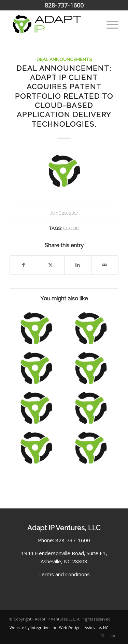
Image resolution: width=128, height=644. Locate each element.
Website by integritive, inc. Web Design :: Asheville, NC (59, 627)
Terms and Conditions (64, 574)
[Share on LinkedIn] (78, 265)
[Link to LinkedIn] (113, 635)
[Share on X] (51, 265)
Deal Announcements (64, 59)
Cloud (71, 228)
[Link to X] (103, 635)
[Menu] (109, 24)
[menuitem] (109, 24)
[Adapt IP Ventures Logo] (53, 24)
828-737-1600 (64, 5)
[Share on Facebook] (23, 265)
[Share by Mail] (105, 265)
